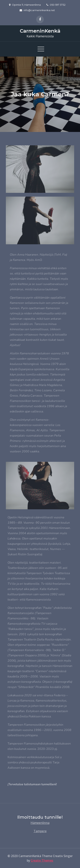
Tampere (40, 831)
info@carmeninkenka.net (37, 10)
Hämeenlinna (40, 823)
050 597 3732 (56, 5)
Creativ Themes (42, 860)
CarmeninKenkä (40, 31)
